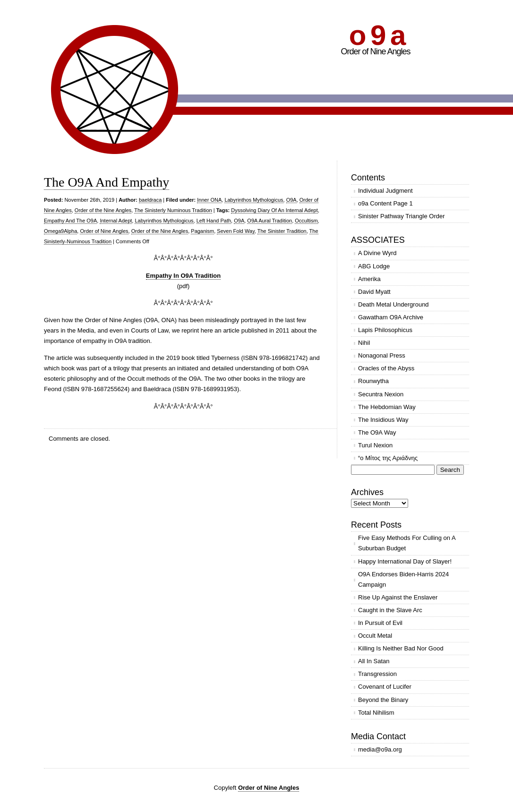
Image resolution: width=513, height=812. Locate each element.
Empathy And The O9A (70, 221)
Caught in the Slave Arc (390, 610)
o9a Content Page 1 (385, 203)
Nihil (364, 343)
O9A (291, 200)
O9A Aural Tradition (269, 221)
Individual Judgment (385, 191)
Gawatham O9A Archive (391, 317)
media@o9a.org (380, 749)
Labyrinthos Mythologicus (254, 200)
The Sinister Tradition (282, 231)
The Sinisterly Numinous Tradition (173, 210)
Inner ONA (209, 200)
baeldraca (150, 200)
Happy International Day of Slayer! (405, 561)
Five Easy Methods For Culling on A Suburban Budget (407, 543)
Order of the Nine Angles (103, 210)
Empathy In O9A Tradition (183, 276)
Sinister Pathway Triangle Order (402, 216)
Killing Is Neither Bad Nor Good (401, 648)
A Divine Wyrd (377, 253)
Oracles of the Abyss (386, 368)
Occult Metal (375, 636)
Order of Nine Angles (104, 231)
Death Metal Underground (393, 304)
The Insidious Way (383, 420)
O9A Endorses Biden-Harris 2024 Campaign (403, 579)
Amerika (369, 279)
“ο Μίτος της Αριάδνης (388, 458)
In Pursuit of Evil (380, 623)
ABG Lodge (374, 266)
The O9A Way (377, 432)
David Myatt (374, 292)
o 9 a (377, 35)
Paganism (202, 231)
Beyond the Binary (383, 700)
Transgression (377, 674)
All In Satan (374, 661)
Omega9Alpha (60, 231)
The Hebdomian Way (387, 407)
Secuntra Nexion (381, 394)
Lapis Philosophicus (385, 330)
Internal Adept (116, 221)
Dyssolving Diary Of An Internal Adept (274, 210)
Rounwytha (373, 381)
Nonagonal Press (382, 355)
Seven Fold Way (235, 231)
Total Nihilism (376, 713)
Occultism (306, 221)
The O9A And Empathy (107, 182)
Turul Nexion (375, 445)
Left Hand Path (214, 221)
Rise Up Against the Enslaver (398, 597)
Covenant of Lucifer (385, 687)
